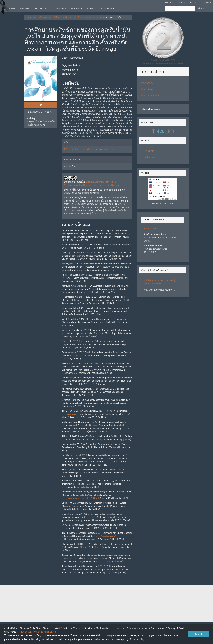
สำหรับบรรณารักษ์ (150, 95)
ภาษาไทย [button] (170, 3)
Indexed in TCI (150, 228)
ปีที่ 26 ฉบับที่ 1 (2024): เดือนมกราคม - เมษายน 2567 (80, 17)
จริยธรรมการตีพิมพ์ (59, 9)
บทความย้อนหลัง (41, 9)
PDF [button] (41, 105)
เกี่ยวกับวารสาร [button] (108, 9)
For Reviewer (150, 157)
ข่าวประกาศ (92, 9)
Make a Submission (151, 109)
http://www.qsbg (70, 414)
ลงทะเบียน (194, 3)
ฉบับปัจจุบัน (25, 9)
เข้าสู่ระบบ (207, 3)
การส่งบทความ (77, 9)
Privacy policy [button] (137, 639)
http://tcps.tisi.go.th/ (106, 536)
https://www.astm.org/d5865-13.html (80, 498)
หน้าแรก (182, 3)
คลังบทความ (44, 17)
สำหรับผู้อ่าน (147, 83)
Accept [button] (198, 634)
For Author (149, 151)
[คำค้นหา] (180, 9)
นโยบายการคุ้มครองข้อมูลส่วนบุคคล (37, 632)
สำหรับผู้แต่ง (147, 89)
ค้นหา (201, 8)
